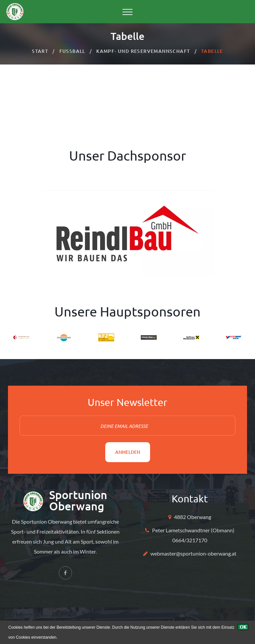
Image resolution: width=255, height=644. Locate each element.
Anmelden (128, 452)
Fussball (72, 51)
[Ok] (243, 627)
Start (40, 51)
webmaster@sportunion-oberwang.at (193, 553)
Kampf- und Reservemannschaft (143, 51)
